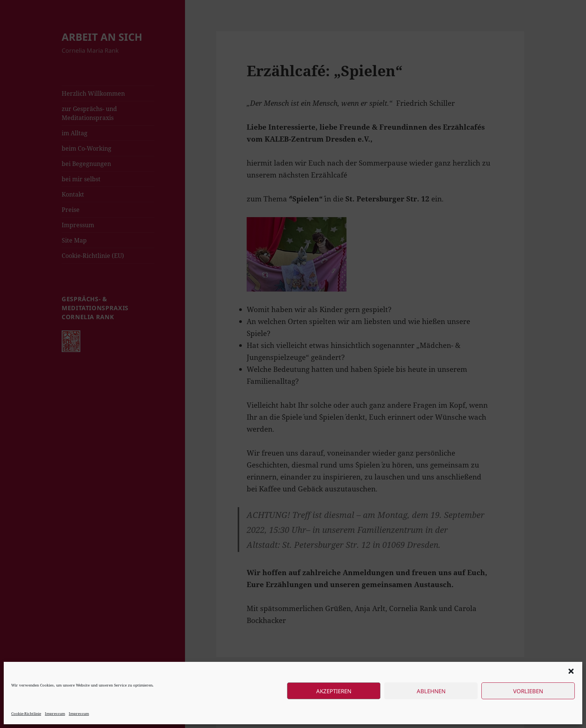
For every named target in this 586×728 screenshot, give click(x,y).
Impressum (55, 713)
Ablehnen (431, 691)
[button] (571, 671)
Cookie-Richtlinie (26, 713)
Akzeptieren (334, 691)
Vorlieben (528, 691)
